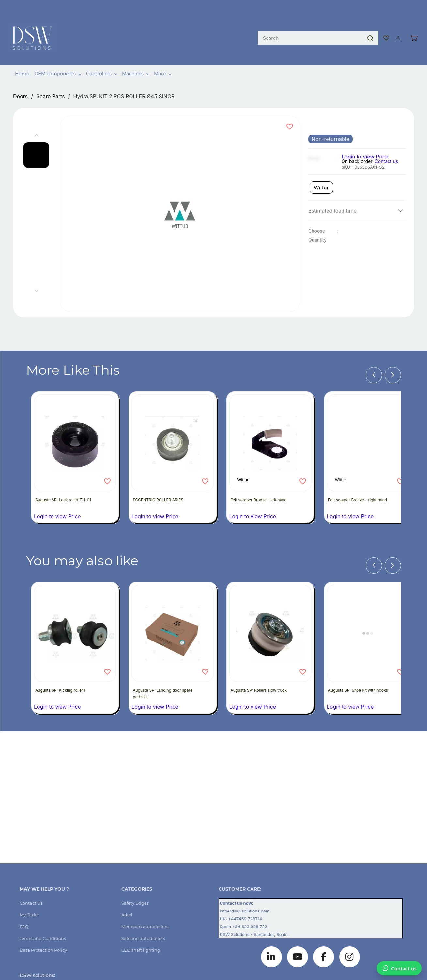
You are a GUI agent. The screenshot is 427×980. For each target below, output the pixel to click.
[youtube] (31, 8)
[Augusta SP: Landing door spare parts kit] (172, 620)
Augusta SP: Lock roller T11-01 (66, 489)
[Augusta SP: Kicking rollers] (75, 620)
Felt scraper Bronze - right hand (360, 489)
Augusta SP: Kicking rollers (63, 677)
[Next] (393, 362)
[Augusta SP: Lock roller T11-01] (75, 432)
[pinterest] (22, 8)
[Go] (369, 30)
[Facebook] (324, 944)
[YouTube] (297, 944)
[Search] (310, 30)
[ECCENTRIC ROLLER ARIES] (172, 432)
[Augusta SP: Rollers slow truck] (270, 620)
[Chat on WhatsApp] (399, 968)
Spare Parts (51, 83)
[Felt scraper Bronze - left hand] (270, 432)
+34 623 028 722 (250, 913)
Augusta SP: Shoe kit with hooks (354, 680)
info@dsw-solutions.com (245, 898)
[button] (387, 30)
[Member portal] (398, 30)
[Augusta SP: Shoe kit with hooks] (368, 620)
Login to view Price (365, 143)
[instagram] (41, 8)
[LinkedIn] (271, 944)
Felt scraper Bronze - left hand (261, 489)
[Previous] (374, 362)
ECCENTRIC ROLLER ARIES (161, 489)
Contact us (387, 148)
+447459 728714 (246, 906)
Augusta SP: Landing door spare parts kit (159, 680)
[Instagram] (350, 944)
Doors (20, 83)
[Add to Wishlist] (290, 113)
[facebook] (12, 8)
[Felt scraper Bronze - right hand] (368, 432)
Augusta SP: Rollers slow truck (261, 677)
